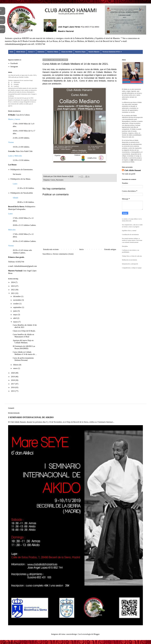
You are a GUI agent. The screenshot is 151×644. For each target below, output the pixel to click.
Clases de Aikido (67, 52)
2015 (13, 391)
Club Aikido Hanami (133, 170)
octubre (16, 304)
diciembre (17, 296)
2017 (13, 384)
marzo (16, 322)
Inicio (11, 52)
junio (15, 311)
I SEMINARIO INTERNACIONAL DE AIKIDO (31, 417)
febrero (16, 365)
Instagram (14, 67)
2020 (13, 373)
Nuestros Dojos (80, 52)
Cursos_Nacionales (57, 180)
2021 (13, 293)
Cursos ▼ (31, 52)
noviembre (17, 300)
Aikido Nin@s (21, 52)
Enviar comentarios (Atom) (63, 254)
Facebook (14, 63)
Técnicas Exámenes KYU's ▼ (112, 52)
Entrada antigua (110, 249)
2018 (13, 380)
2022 (13, 290)
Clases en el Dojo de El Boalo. (24, 331)
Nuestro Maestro (94, 52)
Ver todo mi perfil (129, 174)
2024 (13, 282)
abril (15, 318)
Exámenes (41, 52)
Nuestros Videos (53, 52)
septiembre (18, 307)
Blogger (96, 634)
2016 (13, 387)
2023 (13, 286)
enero (16, 368)
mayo (16, 315)
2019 (13, 377)
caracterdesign (71, 634)
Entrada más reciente (51, 249)
